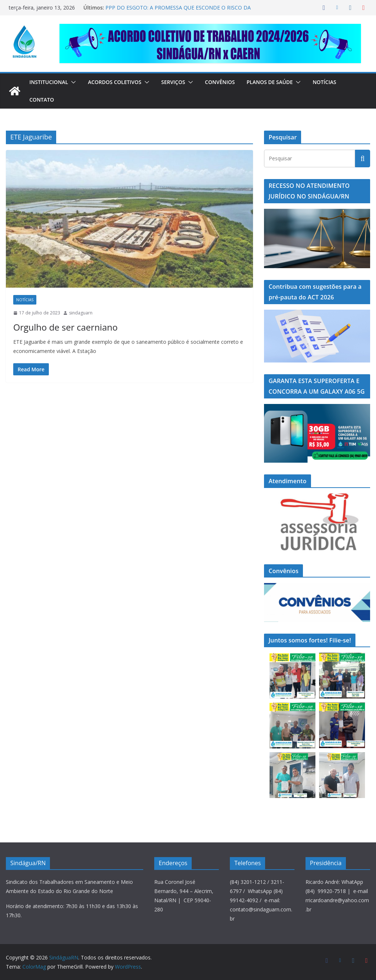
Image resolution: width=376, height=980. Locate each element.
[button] (75, 82)
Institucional (50, 82)
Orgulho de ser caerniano (57, 327)
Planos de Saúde (281, 82)
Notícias (338, 82)
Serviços (181, 82)
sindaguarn (81, 313)
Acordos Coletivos (120, 82)
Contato (42, 100)
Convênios (230, 82)
